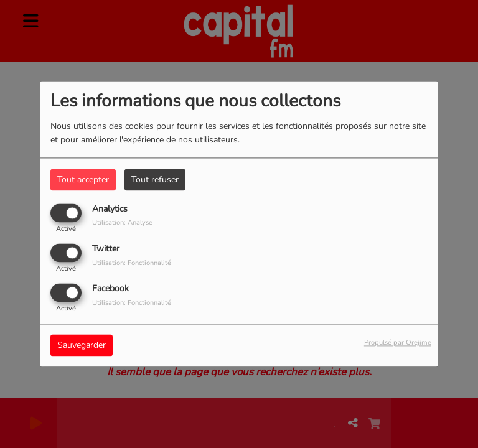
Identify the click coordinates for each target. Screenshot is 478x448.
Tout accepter (83, 180)
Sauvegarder (82, 346)
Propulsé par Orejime (398, 343)
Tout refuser (155, 180)
